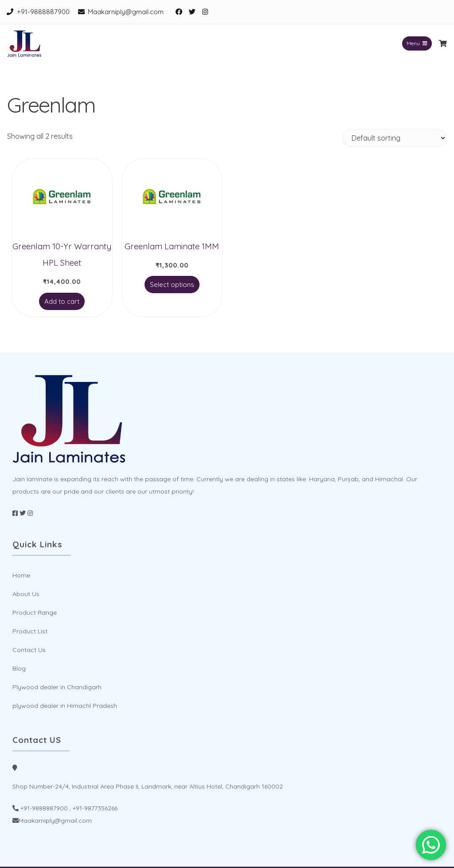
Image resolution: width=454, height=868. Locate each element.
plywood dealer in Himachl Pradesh (65, 706)
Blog (19, 668)
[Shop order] (395, 138)
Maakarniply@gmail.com (126, 12)
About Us (26, 594)
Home (21, 575)
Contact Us (29, 650)
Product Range (35, 613)
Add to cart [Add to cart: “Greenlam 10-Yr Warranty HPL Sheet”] (62, 301)
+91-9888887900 (43, 12)
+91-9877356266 (95, 808)
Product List (30, 631)
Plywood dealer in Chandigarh (57, 687)
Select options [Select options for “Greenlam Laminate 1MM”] (172, 285)
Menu (417, 43)
